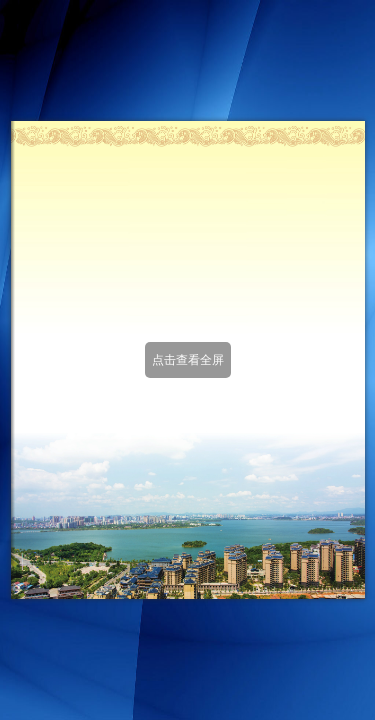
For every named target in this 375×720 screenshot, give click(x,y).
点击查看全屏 (188, 360)
